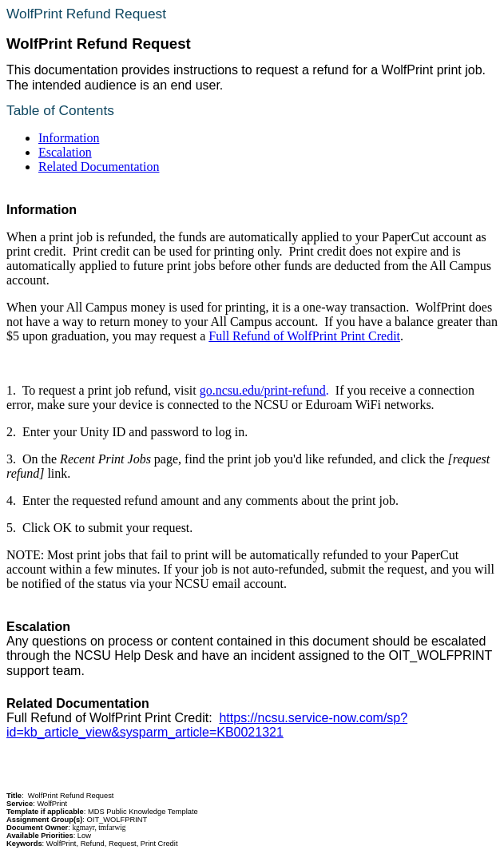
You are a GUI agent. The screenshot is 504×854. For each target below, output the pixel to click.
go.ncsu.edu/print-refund (263, 390)
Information (69, 138)
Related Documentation (99, 167)
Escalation (65, 152)
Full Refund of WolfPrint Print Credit (304, 336)
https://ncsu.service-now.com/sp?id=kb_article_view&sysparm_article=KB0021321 (207, 725)
